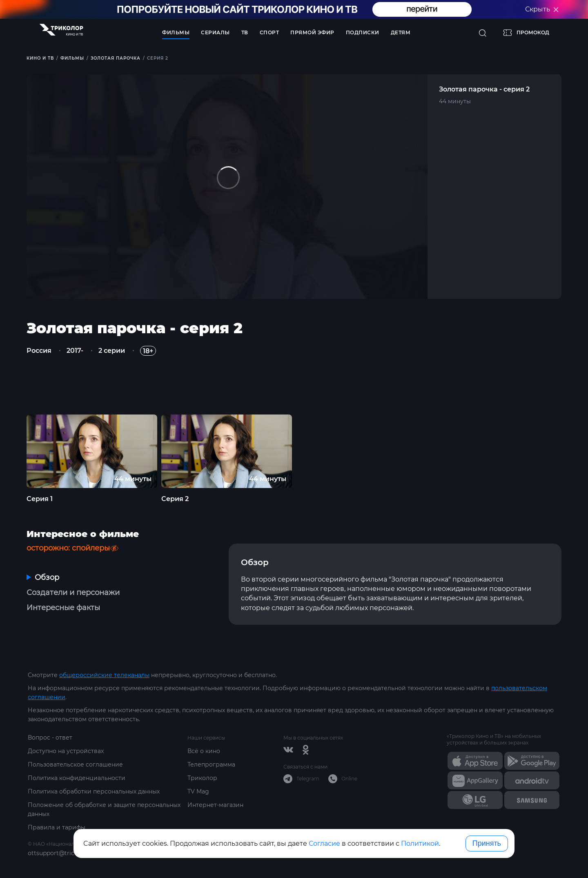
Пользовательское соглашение (75, 764)
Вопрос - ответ (50, 738)
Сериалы (215, 32)
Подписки (363, 32)
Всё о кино (204, 751)
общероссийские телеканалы (104, 675)
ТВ (245, 32)
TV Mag (198, 791)
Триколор (202, 778)
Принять (487, 843)
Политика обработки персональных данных (94, 791)
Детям (401, 32)
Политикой (420, 843)
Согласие (324, 843)
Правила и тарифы (57, 827)
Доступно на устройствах (66, 751)
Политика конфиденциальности (77, 778)
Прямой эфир (312, 32)
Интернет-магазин (215, 805)
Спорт (269, 32)
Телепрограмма (211, 764)
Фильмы (176, 32)
